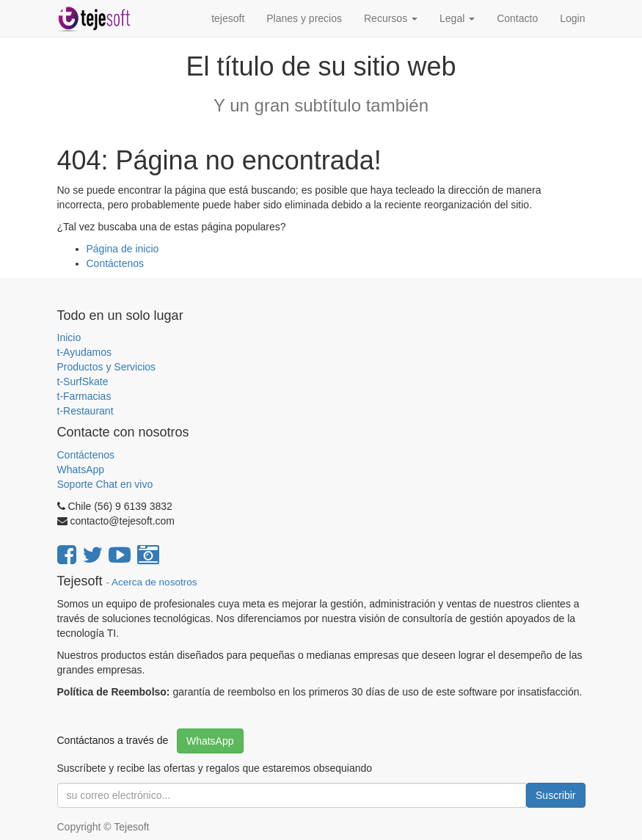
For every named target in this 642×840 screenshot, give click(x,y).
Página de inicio (123, 249)
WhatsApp (82, 470)
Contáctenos (116, 263)
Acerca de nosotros (154, 582)
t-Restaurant (85, 411)
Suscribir (555, 795)
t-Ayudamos (84, 352)
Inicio (69, 337)
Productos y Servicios (107, 367)
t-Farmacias (84, 396)
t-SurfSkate (83, 381)
